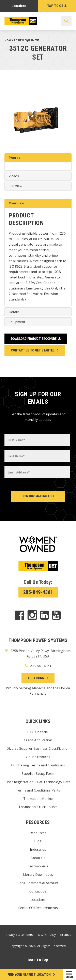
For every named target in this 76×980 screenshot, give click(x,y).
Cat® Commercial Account (38, 883)
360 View (15, 186)
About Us (38, 858)
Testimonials (38, 866)
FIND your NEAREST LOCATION (29, 975)
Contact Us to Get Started (33, 350)
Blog (38, 841)
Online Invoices (38, 757)
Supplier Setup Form (38, 774)
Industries (38, 849)
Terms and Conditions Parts (38, 790)
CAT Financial (38, 732)
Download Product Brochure (34, 339)
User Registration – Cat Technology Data (38, 782)
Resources (38, 833)
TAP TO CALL (57, 6)
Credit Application (38, 740)
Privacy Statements (19, 935)
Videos (14, 176)
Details (14, 312)
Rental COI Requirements (38, 908)
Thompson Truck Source (38, 807)
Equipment (17, 322)
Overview (17, 203)
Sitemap (66, 935)
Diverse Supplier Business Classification (38, 748)
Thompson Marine (38, 799)
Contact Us (38, 891)
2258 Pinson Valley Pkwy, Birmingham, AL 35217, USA (38, 653)
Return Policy (46, 935)
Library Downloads (38, 875)
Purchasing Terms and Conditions (38, 765)
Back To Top (38, 960)
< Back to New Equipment (22, 40)
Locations (19, 6)
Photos (14, 158)
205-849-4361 (38, 592)
